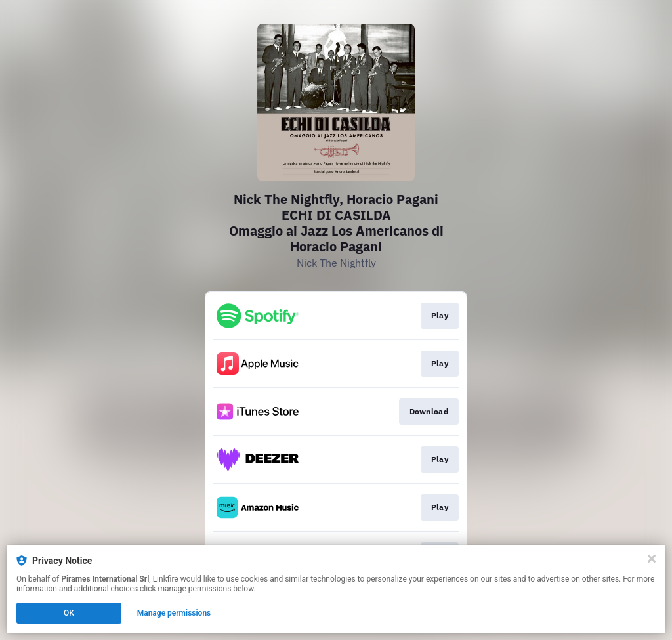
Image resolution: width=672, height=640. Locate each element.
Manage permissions (174, 613)
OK (69, 613)
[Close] (652, 559)
